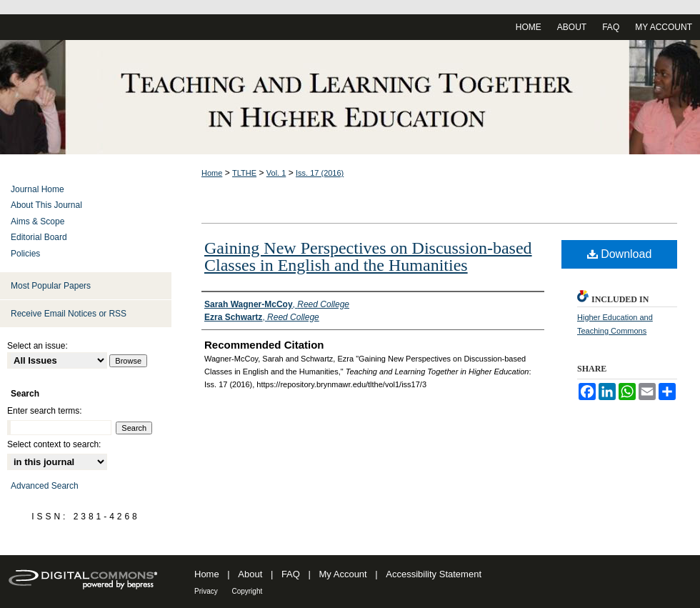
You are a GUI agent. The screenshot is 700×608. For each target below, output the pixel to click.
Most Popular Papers (51, 286)
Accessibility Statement (434, 574)
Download (620, 254)
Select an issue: (37, 346)
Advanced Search (45, 486)
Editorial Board (39, 237)
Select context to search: (54, 444)
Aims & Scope (37, 221)
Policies (25, 254)
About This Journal (46, 205)
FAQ (291, 574)
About (250, 574)
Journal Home (37, 189)
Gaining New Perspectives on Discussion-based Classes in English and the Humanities (368, 256)
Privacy (206, 591)
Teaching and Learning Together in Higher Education (350, 97)
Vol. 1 (276, 173)
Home (212, 173)
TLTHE (244, 173)
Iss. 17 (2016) (320, 173)
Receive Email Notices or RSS (69, 314)
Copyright (247, 591)
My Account (343, 574)
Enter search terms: (45, 411)
